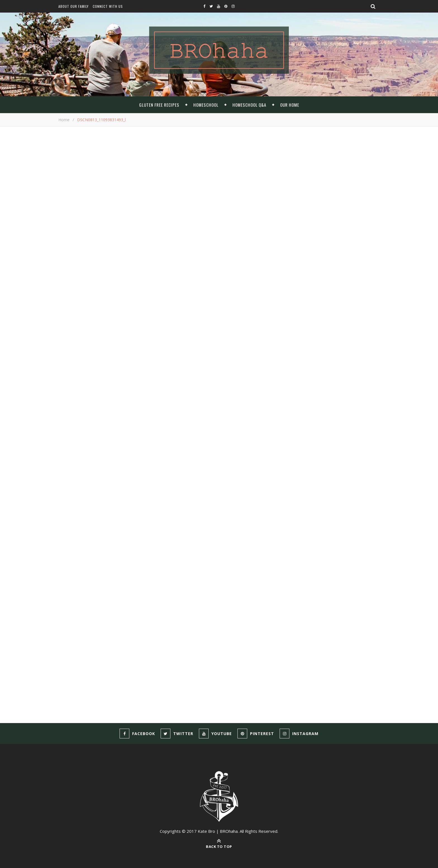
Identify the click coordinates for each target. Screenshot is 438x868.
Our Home (290, 105)
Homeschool (206, 105)
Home (64, 120)
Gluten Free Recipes (159, 105)
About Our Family (73, 6)
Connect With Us (108, 6)
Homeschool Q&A (249, 105)
